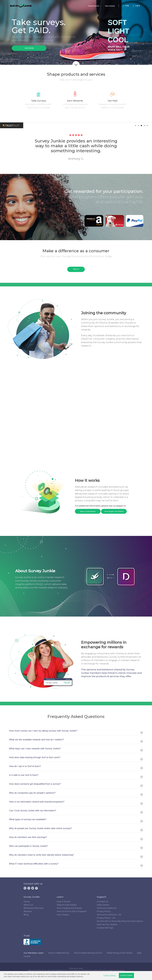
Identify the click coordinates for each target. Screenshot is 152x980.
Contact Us (102, 902)
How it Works (63, 902)
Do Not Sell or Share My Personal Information (120, 921)
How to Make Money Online (88, 953)
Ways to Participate (67, 905)
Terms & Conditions (107, 908)
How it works (94, 6)
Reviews (28, 911)
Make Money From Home (120, 953)
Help (126, 6)
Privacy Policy (104, 911)
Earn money (112, 6)
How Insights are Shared (114, 511)
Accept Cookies (126, 975)
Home (27, 902)
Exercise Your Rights (107, 924)
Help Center (103, 905)
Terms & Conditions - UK (109, 915)
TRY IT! (76, 269)
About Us (28, 905)
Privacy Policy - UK (106, 918)
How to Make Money (59, 953)
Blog (26, 915)
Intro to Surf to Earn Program (72, 911)
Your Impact (63, 915)
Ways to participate (88, 511)
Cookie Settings (105, 928)
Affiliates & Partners (33, 908)
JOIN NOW (29, 48)
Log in (136, 6)
